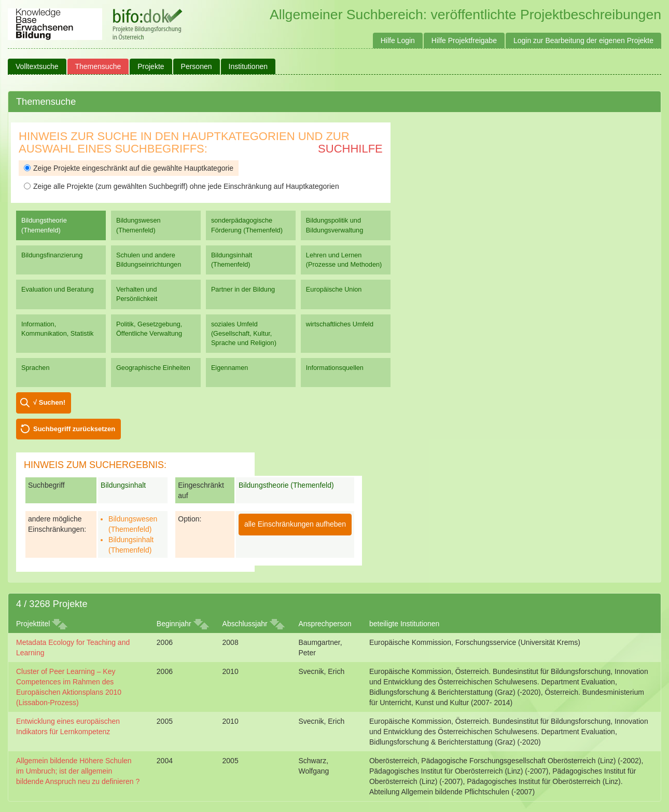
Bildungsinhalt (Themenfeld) (232, 260)
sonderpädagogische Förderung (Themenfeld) (247, 225)
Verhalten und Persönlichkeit (137, 294)
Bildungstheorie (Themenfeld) (44, 225)
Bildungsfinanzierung (52, 255)
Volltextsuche (37, 66)
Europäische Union (334, 289)
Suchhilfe (350, 149)
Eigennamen (230, 368)
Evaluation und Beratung (57, 289)
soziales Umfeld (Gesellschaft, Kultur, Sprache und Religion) (244, 333)
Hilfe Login (398, 40)
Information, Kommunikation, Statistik (57, 329)
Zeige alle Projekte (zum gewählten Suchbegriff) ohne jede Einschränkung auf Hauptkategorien (182, 186)
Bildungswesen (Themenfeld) (138, 225)
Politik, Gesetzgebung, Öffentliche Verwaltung (149, 329)
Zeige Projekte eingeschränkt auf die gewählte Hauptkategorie (129, 168)
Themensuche (98, 66)
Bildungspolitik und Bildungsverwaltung (335, 225)
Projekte (151, 66)
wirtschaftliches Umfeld (340, 324)
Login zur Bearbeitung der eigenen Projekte (583, 40)
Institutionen (248, 66)
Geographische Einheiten (153, 368)
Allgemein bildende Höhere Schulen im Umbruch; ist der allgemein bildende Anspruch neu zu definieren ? (78, 771)
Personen (197, 66)
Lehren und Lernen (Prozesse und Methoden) (344, 260)
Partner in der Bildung (243, 289)
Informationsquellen (335, 368)
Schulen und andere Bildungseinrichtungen (149, 260)
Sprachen (36, 368)
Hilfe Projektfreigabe (464, 40)
